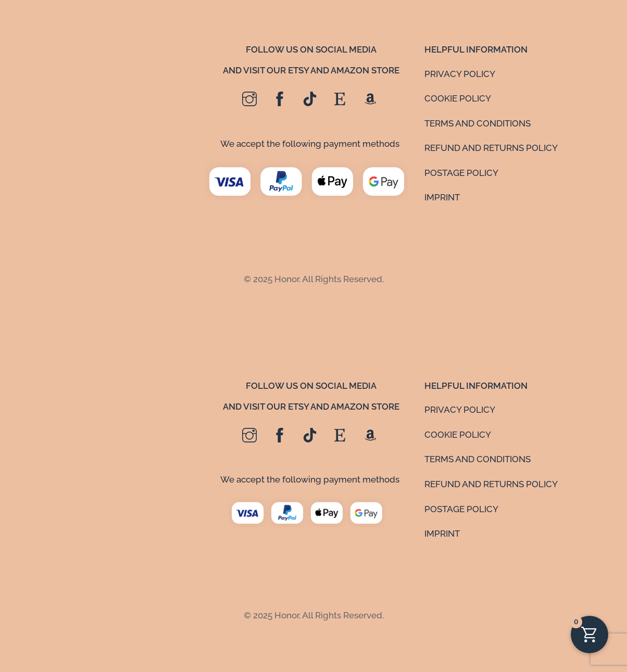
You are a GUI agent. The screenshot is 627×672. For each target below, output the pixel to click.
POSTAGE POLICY (461, 173)
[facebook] (280, 100)
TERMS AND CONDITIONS (478, 123)
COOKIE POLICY (458, 98)
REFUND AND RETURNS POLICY (491, 148)
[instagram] (249, 100)
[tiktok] (310, 100)
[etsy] (340, 100)
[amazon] (370, 100)
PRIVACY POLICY (460, 74)
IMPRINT (442, 197)
